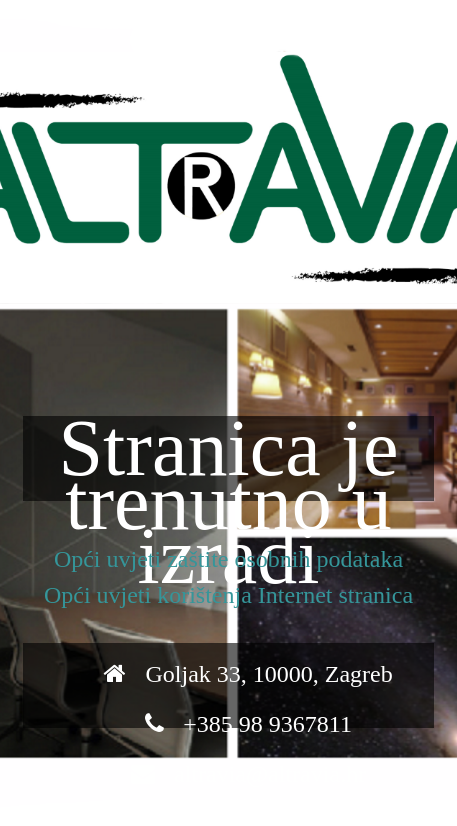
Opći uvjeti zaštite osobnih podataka (228, 559)
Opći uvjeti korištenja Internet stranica (228, 595)
